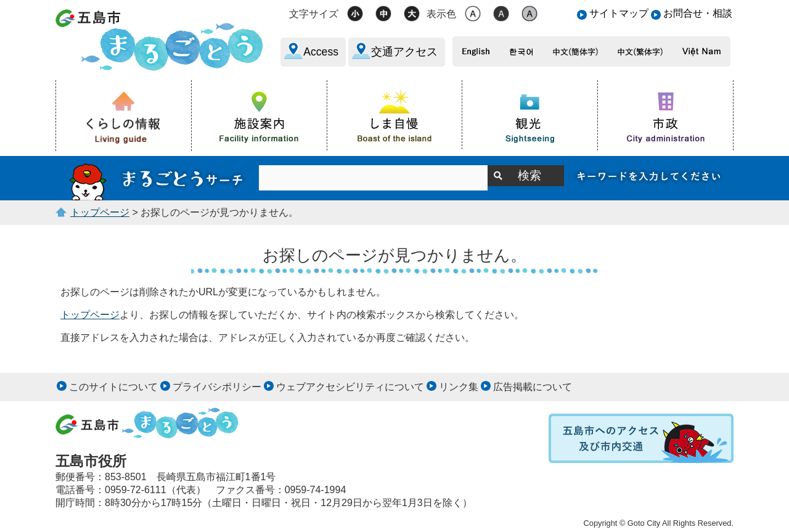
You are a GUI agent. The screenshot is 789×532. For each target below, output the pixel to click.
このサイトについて (113, 387)
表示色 (441, 14)
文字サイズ (314, 14)
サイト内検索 (157, 178)
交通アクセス (404, 52)
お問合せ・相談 (698, 13)
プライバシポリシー (217, 387)
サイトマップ (619, 13)
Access (321, 52)
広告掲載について (533, 387)
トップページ (100, 212)
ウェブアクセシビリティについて (350, 387)
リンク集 (459, 387)
